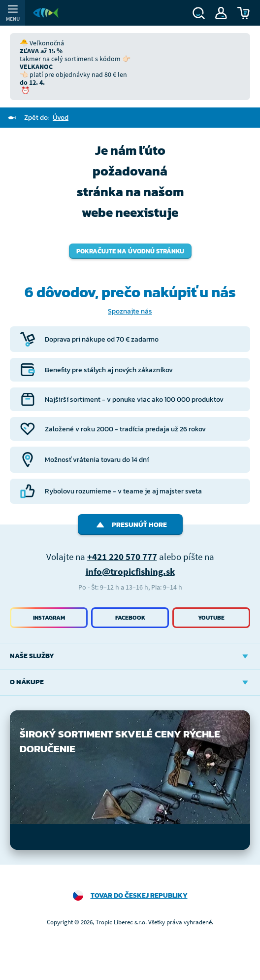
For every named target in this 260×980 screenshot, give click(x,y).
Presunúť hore (130, 525)
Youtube (211, 618)
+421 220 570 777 (122, 557)
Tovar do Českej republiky (139, 895)
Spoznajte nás (130, 311)
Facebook (130, 618)
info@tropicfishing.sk (130, 571)
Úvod (61, 118)
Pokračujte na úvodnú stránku (130, 251)
